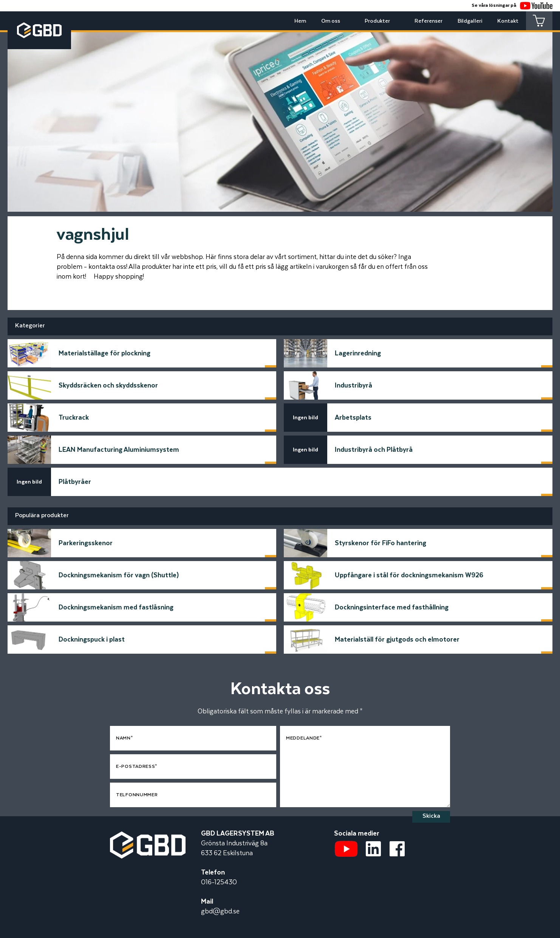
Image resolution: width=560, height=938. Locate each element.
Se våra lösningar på (512, 5)
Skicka (431, 816)
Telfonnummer (137, 795)
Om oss (331, 21)
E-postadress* (137, 767)
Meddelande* (304, 738)
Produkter (377, 21)
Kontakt (508, 21)
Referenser (429, 21)
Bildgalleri (470, 21)
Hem (300, 21)
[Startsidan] (148, 836)
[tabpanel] (280, 116)
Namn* (125, 738)
